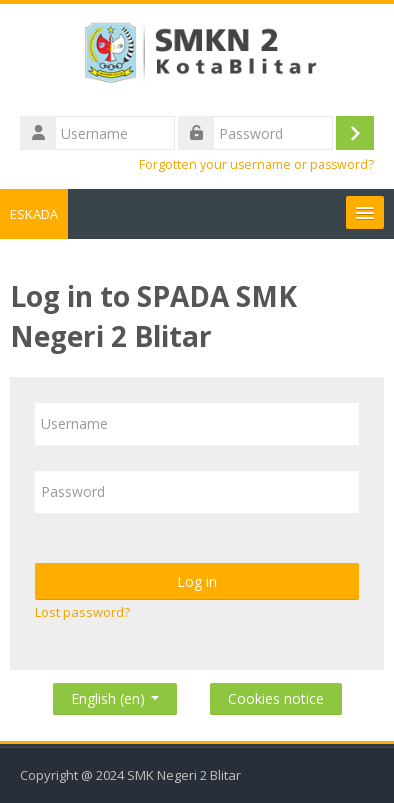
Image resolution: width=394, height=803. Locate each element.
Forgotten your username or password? (256, 164)
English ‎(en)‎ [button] (115, 694)
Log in (197, 581)
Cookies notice (276, 698)
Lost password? (82, 612)
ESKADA (34, 214)
